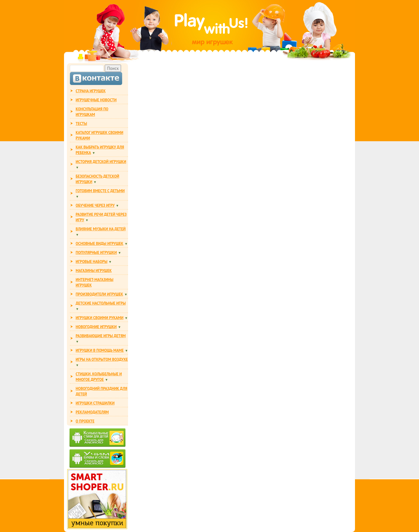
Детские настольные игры (101, 303)
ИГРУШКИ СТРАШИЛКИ (95, 403)
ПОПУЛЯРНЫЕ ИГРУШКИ (96, 253)
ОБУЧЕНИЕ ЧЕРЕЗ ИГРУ (95, 205)
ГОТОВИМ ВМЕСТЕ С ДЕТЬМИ (100, 191)
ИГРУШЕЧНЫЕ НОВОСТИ (96, 100)
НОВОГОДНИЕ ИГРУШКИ (96, 327)
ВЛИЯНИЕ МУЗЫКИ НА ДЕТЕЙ (101, 229)
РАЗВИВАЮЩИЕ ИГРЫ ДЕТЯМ (101, 336)
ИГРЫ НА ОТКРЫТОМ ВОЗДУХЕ (102, 359)
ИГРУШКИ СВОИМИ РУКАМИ (100, 318)
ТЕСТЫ (81, 124)
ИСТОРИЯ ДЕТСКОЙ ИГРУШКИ (101, 162)
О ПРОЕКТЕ (85, 421)
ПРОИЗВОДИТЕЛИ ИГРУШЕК (99, 294)
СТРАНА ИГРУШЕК (91, 91)
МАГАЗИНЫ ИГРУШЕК (94, 271)
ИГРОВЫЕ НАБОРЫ (92, 262)
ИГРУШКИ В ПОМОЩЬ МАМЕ (100, 350)
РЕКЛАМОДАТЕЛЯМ (92, 412)
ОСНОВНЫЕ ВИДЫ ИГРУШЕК (100, 244)
